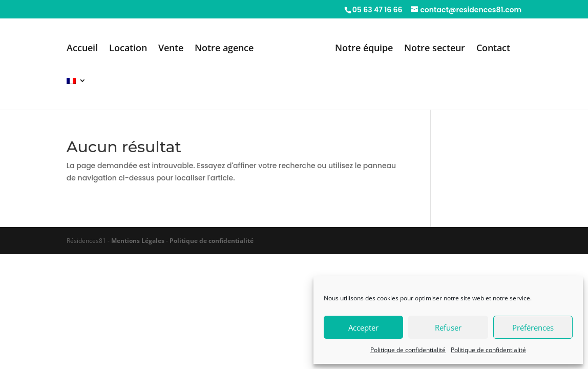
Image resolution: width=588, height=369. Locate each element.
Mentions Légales (138, 241)
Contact (493, 49)
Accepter (363, 327)
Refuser (448, 327)
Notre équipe (364, 49)
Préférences (533, 327)
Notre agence (224, 49)
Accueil (82, 49)
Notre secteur (435, 49)
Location (128, 49)
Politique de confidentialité (408, 350)
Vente (171, 49)
